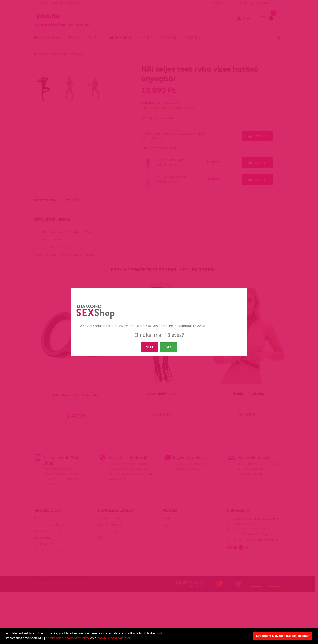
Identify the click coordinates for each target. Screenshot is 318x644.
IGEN (169, 347)
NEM (149, 347)
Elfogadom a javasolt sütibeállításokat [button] (283, 636)
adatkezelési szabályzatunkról (68, 638)
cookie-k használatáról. (114, 638)
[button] (132, 639)
